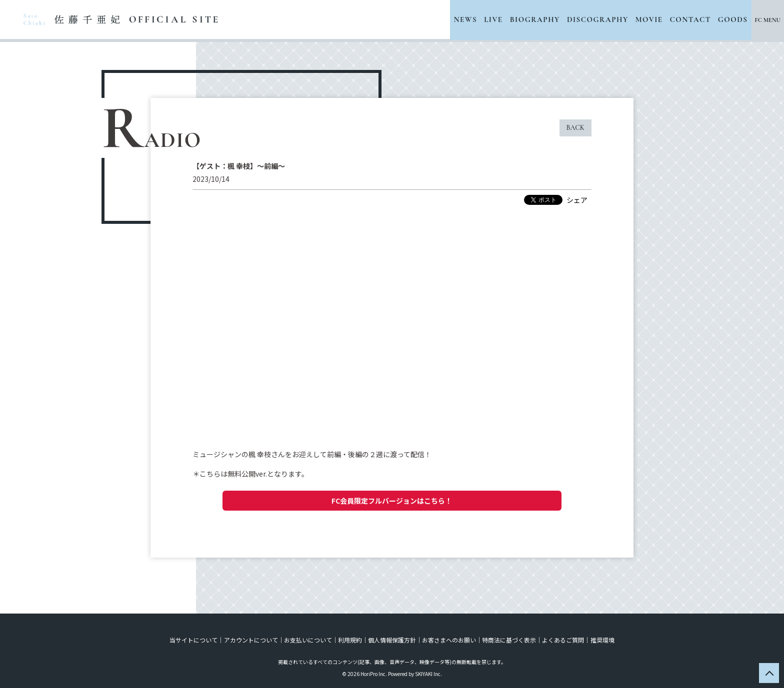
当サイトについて (194, 640)
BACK (575, 128)
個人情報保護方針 (392, 640)
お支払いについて (308, 640)
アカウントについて (251, 640)
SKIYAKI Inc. (428, 674)
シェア (577, 200)
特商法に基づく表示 (509, 640)
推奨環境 (602, 640)
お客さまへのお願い (449, 640)
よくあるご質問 (563, 640)
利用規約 (350, 640)
